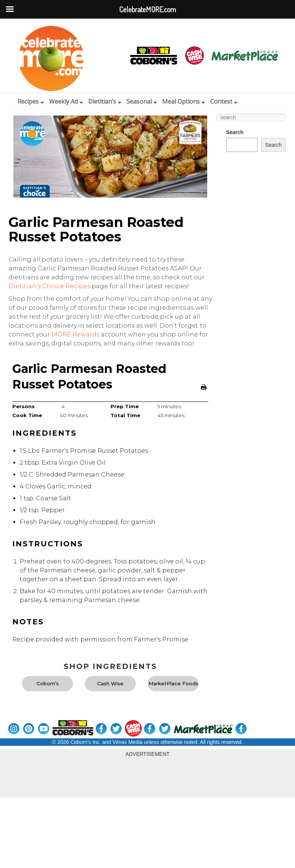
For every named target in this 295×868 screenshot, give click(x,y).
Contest (224, 101)
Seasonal (142, 101)
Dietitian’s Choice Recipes (49, 286)
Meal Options (184, 101)
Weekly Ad (66, 101)
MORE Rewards (75, 334)
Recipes (31, 101)
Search (235, 132)
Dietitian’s (105, 101)
